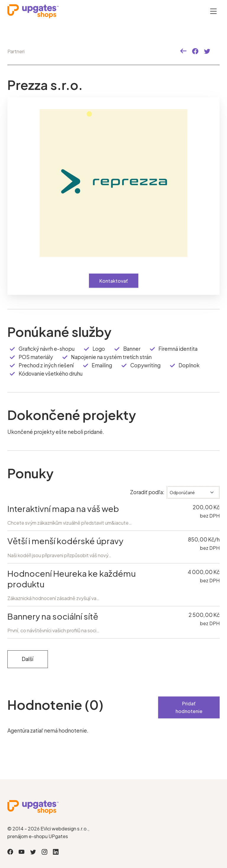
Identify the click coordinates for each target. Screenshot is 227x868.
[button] (183, 51)
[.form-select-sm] (193, 492)
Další (28, 659)
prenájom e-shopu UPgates (38, 836)
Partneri (16, 51)
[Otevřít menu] (213, 11)
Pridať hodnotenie (189, 707)
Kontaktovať (114, 281)
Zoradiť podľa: (147, 492)
